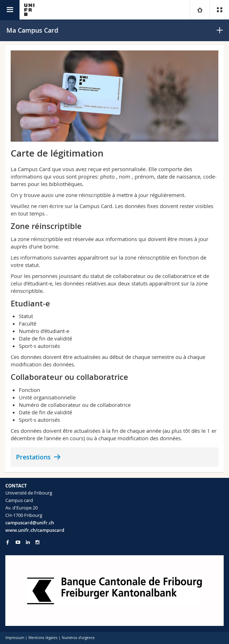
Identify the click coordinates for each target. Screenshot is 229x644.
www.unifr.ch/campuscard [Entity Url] (35, 530)
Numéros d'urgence (78, 638)
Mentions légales (43, 638)
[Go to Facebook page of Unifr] (8, 542)
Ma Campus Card (32, 30)
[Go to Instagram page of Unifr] (37, 542)
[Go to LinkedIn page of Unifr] (28, 542)
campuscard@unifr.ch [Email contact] (30, 523)
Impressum (15, 638)
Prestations (33, 457)
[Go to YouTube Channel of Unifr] (18, 542)
